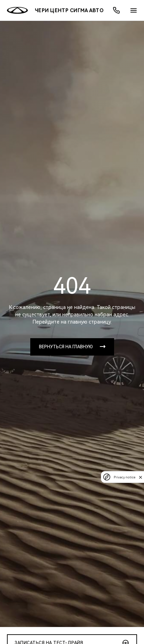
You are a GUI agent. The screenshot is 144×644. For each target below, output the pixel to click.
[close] (141, 477)
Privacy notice (125, 477)
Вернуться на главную (66, 347)
